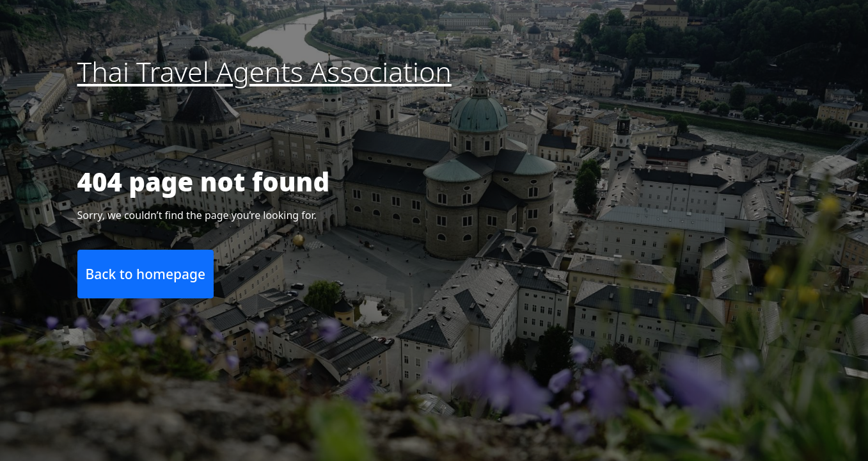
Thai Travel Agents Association (264, 71)
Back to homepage (146, 274)
